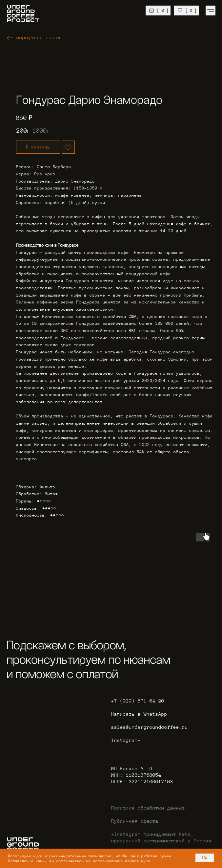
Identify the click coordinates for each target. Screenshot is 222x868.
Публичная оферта (135, 821)
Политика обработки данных (148, 808)
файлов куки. (139, 861)
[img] (211, 11)
